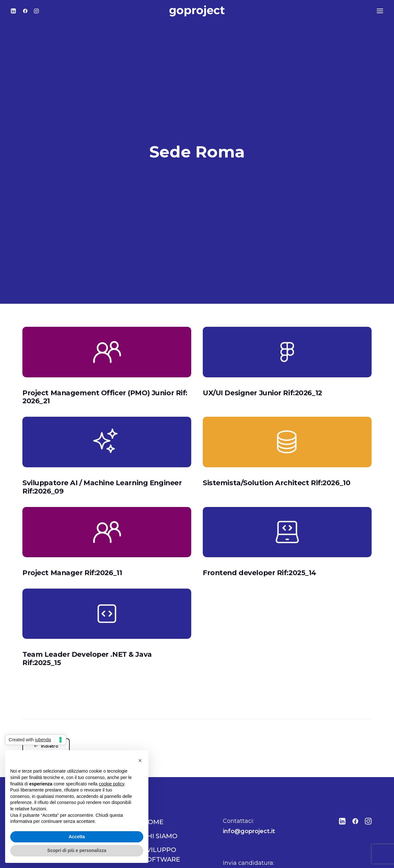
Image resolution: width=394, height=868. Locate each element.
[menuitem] (15, 11)
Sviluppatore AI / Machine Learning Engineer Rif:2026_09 (102, 465)
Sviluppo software (161, 833)
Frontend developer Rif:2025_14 (260, 551)
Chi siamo (160, 814)
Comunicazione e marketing (174, 856)
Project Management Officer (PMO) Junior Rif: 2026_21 (105, 375)
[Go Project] (197, 11)
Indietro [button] (46, 724)
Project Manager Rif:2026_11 (72, 551)
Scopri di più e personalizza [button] (77, 850)
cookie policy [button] (111, 784)
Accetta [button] (77, 837)
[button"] (342, 801)
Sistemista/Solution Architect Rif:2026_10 (276, 461)
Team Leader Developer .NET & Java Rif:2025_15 (87, 637)
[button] (15, 11)
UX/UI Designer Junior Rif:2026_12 (262, 371)
